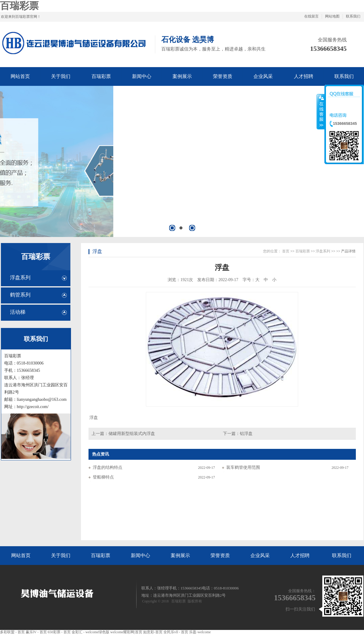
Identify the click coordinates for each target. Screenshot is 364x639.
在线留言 (311, 16)
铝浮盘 (246, 434)
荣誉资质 (220, 555)
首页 (286, 251)
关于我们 (61, 555)
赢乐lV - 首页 (36, 632)
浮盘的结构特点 (108, 467)
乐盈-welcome (200, 632)
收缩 (321, 112)
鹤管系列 (20, 295)
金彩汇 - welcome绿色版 (90, 632)
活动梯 (18, 312)
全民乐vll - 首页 (176, 632)
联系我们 (353, 16)
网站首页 (21, 555)
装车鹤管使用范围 (243, 467)
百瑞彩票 (19, 6)
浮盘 (97, 251)
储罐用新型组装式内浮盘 (132, 434)
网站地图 (332, 16)
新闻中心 (140, 555)
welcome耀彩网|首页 (126, 632)
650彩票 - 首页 (59, 632)
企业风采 (260, 555)
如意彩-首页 (153, 632)
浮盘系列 (20, 278)
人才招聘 (300, 555)
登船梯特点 (103, 477)
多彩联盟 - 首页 (12, 632)
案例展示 (180, 555)
